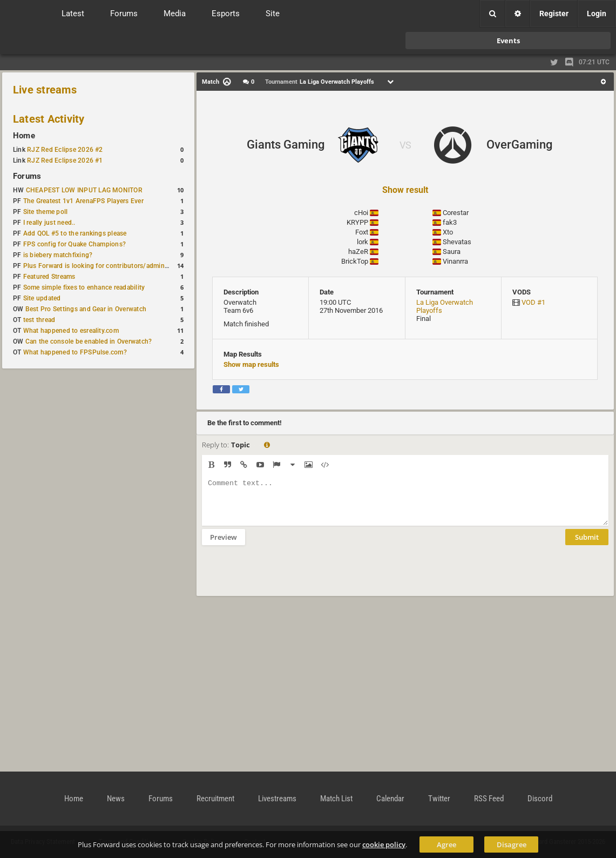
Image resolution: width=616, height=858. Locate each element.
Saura (452, 252)
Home (24, 136)
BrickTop (355, 261)
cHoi (361, 213)
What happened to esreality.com (71, 331)
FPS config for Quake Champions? (75, 244)
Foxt (362, 232)
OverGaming (519, 145)
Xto (448, 232)
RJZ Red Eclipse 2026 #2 (65, 150)
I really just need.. (49, 223)
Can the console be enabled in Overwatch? (89, 341)
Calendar (390, 799)
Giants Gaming (286, 145)
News (116, 799)
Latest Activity (49, 119)
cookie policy (384, 844)
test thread (39, 320)
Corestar (456, 213)
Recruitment (215, 799)
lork (363, 242)
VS (405, 145)
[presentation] (284, 578)
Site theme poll (46, 212)
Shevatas (457, 242)
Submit (587, 545)
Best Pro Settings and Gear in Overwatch (86, 309)
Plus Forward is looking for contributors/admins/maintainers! (115, 266)
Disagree (512, 844)
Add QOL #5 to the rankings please (75, 233)
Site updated (42, 298)
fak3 (450, 222)
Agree (446, 844)
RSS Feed (489, 799)
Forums (27, 176)
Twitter (439, 799)
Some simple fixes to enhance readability (84, 287)
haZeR (358, 252)
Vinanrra (455, 261)
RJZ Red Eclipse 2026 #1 (65, 160)
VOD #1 (533, 302)
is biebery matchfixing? (58, 255)
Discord (540, 799)
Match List (336, 799)
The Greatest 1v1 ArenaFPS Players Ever (83, 201)
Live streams (45, 90)
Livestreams (277, 799)
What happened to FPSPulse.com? (75, 352)
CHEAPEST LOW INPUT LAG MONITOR (84, 190)
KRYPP (357, 222)
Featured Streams (49, 277)
